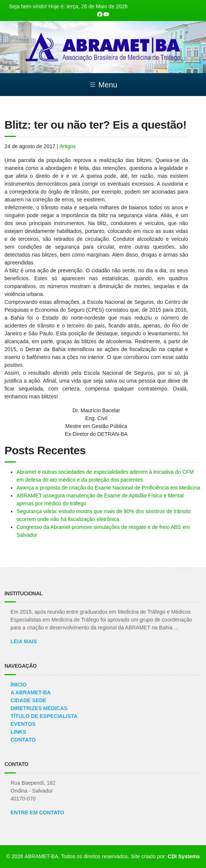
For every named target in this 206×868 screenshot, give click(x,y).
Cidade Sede (29, 700)
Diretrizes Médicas (39, 708)
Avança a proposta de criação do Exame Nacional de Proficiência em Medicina (108, 488)
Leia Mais (24, 641)
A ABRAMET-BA (31, 692)
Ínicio (19, 685)
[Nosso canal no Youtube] (106, 14)
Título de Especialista (44, 716)
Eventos (23, 724)
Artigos (68, 146)
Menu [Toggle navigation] (103, 85)
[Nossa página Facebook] (100, 14)
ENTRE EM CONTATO (37, 812)
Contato (23, 740)
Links (18, 732)
